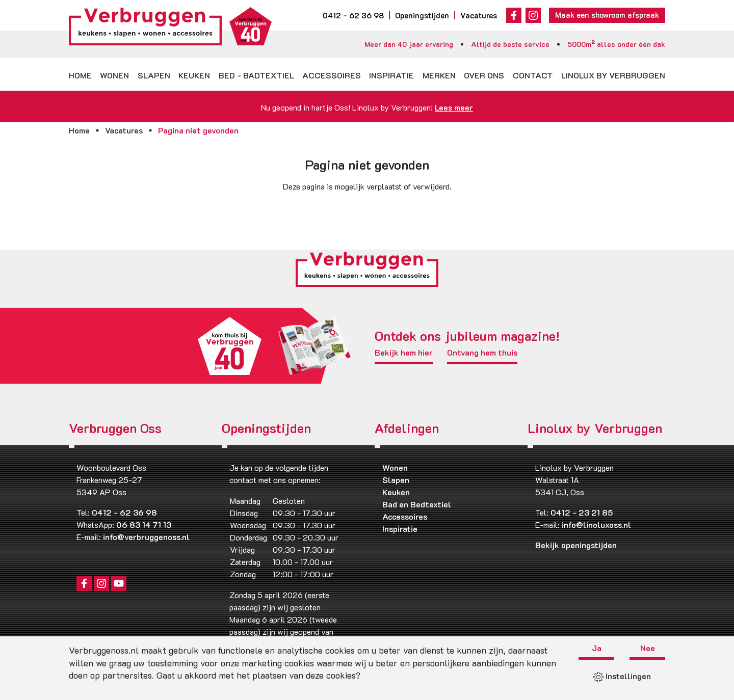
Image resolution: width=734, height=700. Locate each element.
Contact (533, 75)
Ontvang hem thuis (482, 353)
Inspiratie (391, 75)
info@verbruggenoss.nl (146, 537)
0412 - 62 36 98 (353, 15)
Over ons (484, 75)
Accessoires (332, 75)
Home (80, 75)
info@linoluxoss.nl (596, 524)
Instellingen (622, 676)
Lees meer (454, 107)
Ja (597, 649)
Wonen (114, 75)
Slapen (154, 75)
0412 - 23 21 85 (582, 512)
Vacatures (479, 15)
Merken (439, 75)
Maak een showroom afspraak (607, 15)
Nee (648, 649)
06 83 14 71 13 (144, 524)
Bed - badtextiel (256, 75)
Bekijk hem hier (404, 353)
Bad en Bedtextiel (417, 504)
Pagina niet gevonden (198, 130)
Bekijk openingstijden (576, 545)
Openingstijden (422, 15)
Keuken (194, 75)
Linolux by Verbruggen (613, 75)
